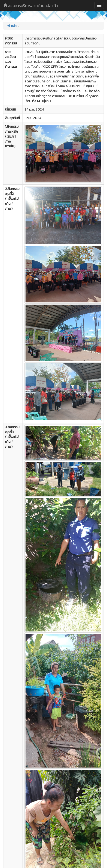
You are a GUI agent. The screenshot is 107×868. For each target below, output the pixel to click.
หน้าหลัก (11, 26)
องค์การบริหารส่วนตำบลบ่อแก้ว (31, 6)
